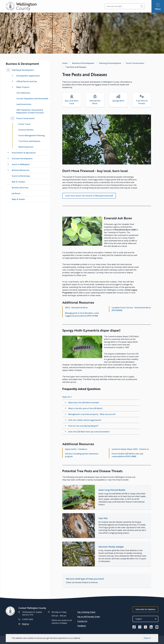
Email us (26, 624)
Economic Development (22, 159)
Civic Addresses (23, 93)
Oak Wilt (103, 518)
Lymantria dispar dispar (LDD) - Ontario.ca (130, 449)
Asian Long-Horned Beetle (112, 490)
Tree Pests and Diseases (29, 141)
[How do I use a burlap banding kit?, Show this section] (101, 426)
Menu (158, 9)
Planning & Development (23, 70)
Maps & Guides (18, 199)
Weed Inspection (26, 147)
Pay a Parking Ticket (86, 612)
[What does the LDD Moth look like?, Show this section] (101, 403)
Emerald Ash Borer (95, 102)
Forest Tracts (24, 124)
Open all (66, 397)
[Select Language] (145, 619)
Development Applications (28, 76)
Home (65, 63)
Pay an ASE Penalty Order (89, 617)
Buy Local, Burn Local (72, 102)
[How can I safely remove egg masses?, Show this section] (101, 420)
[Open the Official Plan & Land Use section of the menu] (13, 81)
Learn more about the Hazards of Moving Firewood (88, 196)
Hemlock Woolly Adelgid (111, 547)
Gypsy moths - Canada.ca (76, 449)
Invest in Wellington (21, 164)
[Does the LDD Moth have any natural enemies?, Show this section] (101, 432)
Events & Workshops (21, 176)
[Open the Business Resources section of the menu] (8, 170)
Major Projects (23, 87)
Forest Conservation (26, 118)
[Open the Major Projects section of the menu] (13, 87)
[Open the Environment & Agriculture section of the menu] (8, 153)
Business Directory (20, 188)
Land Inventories (24, 104)
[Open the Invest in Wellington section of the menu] (8, 164)
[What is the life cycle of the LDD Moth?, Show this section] (101, 408)
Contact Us (82, 621)
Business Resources (21, 170)
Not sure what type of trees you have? (85, 579)
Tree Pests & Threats (142, 102)
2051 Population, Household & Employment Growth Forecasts (30, 111)
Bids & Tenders (19, 182)
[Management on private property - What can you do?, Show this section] (101, 414)
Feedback (82, 626)
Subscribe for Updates (145, 609)
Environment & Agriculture (24, 153)
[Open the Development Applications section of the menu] (13, 76)
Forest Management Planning (32, 135)
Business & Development (83, 63)
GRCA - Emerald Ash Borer (76, 308)
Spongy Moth (118, 101)
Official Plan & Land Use (27, 81)
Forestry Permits (26, 130)
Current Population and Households (32, 99)
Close (146, 638)
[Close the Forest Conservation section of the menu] (13, 118)
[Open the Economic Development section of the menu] (8, 159)
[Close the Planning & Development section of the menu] (8, 70)
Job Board (16, 193)
